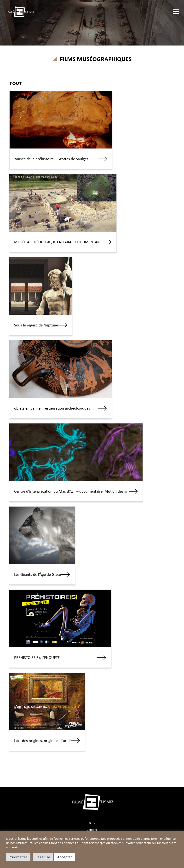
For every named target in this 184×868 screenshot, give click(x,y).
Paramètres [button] (18, 857)
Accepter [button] (65, 857)
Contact (92, 830)
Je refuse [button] (43, 857)
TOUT (16, 83)
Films (92, 824)
